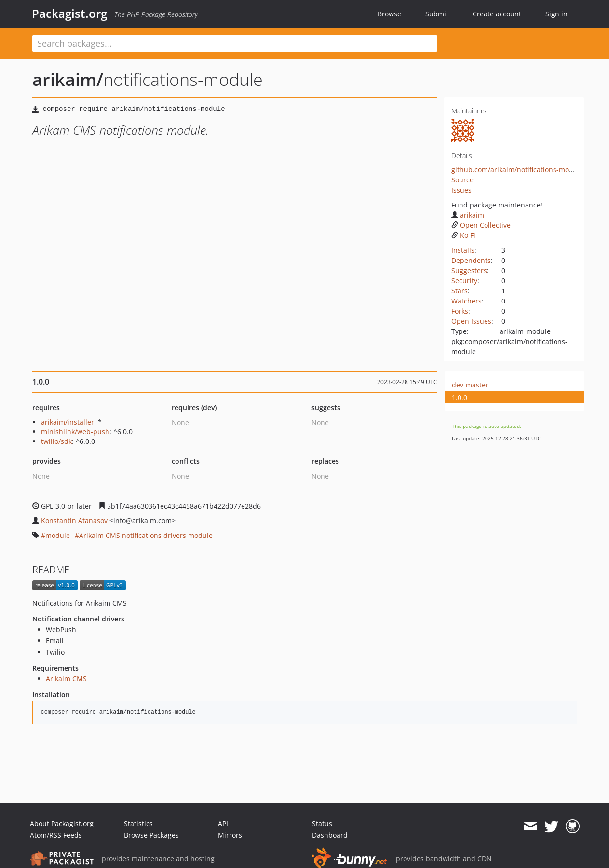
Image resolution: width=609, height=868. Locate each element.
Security (464, 281)
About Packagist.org (62, 823)
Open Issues (471, 321)
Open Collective (481, 225)
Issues (461, 190)
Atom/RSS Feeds (56, 835)
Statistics (138, 823)
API (223, 823)
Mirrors (230, 835)
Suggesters (469, 270)
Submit (437, 14)
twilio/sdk (56, 441)
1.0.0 (460, 397)
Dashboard (330, 835)
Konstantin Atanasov (74, 520)
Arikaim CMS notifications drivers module (146, 535)
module (58, 535)
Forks (460, 311)
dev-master (470, 385)
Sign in (556, 14)
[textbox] (235, 43)
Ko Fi (463, 235)
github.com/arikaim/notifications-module (517, 170)
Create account (497, 14)
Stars (460, 291)
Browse (389, 14)
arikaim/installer (68, 422)
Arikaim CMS (66, 679)
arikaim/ (68, 79)
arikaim (468, 215)
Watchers (467, 301)
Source (462, 180)
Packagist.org (69, 14)
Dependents (471, 260)
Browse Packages (151, 835)
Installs (463, 250)
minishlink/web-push (75, 432)
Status (322, 823)
